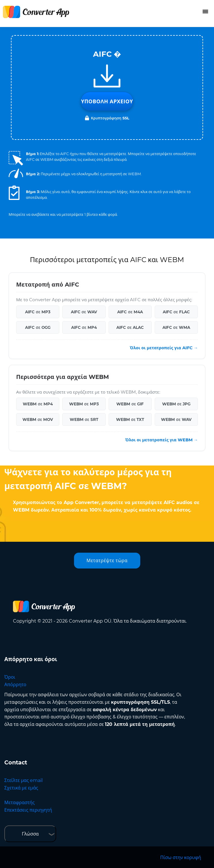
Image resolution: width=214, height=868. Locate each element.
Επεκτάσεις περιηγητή (28, 810)
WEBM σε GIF (130, 404)
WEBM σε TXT (130, 419)
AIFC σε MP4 (84, 327)
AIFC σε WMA (176, 327)
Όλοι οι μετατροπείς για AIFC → (164, 348)
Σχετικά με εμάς (21, 788)
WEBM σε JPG (176, 404)
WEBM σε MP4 (38, 404)
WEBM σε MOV (38, 419)
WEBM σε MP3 (84, 404)
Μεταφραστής (19, 803)
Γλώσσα (30, 834)
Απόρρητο (15, 685)
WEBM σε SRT (84, 419)
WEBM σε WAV (176, 419)
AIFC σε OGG (38, 327)
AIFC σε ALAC (130, 327)
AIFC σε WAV (84, 312)
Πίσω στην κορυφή (181, 857)
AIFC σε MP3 (38, 312)
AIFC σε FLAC (176, 312)
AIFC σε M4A (130, 312)
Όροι (10, 677)
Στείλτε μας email (23, 780)
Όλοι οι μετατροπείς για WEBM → (162, 440)
